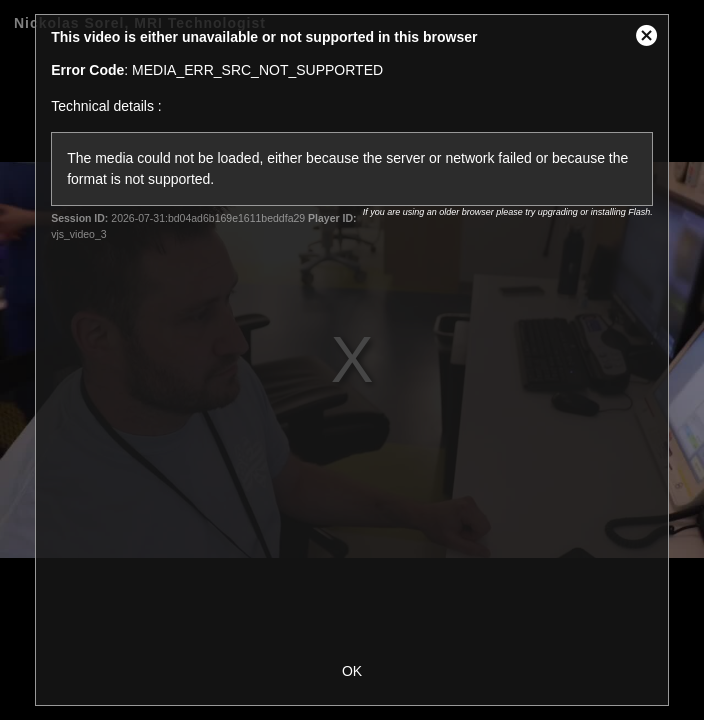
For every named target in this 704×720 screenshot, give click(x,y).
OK (352, 671)
